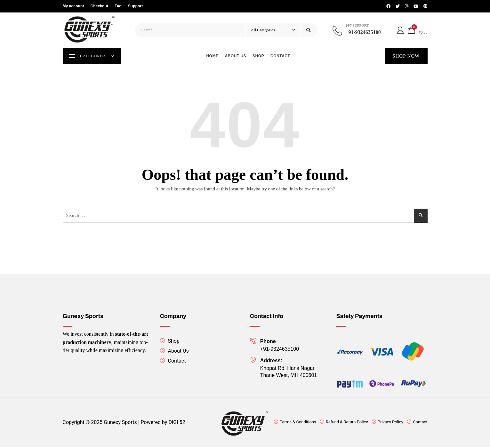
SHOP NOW (406, 56)
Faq (118, 6)
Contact (281, 56)
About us (236, 56)
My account (73, 6)
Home (213, 56)
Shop (259, 56)
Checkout (99, 6)
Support (136, 6)
